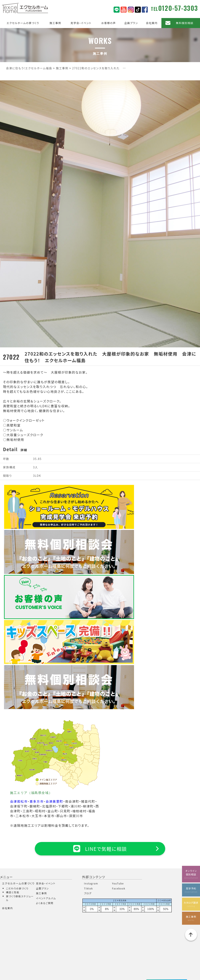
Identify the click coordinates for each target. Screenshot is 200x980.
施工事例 (55, 23)
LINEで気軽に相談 (100, 849)
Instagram (91, 883)
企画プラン (131, 23)
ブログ (88, 893)
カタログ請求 (191, 904)
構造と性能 (13, 892)
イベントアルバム (46, 898)
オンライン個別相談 (191, 874)
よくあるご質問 (45, 903)
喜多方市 (37, 801)
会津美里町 (54, 801)
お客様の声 (109, 23)
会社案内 (152, 23)
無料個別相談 (185, 23)
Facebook (119, 888)
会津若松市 (19, 801)
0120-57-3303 (178, 8)
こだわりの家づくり (17, 888)
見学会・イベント (81, 23)
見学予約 (191, 890)
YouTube (118, 883)
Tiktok (88, 888)
